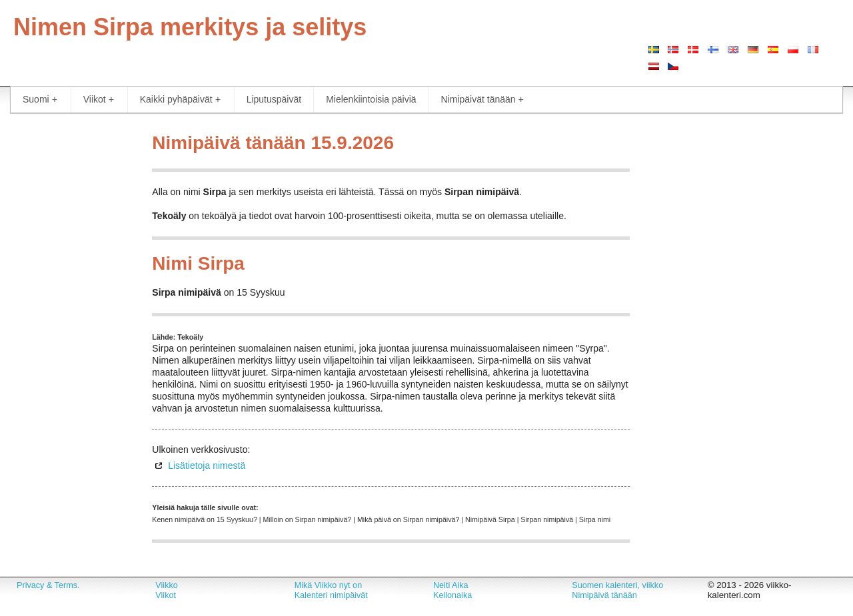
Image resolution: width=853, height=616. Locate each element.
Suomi (40, 100)
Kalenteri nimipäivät (331, 595)
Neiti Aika (451, 585)
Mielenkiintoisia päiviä (371, 99)
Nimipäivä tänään (604, 595)
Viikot (99, 100)
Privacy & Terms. (48, 585)
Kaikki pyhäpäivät (180, 100)
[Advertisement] (71, 326)
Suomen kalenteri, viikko (617, 585)
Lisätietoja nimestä (207, 465)
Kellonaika (452, 595)
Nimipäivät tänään (482, 100)
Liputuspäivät (274, 99)
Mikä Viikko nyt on (329, 585)
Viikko (166, 585)
